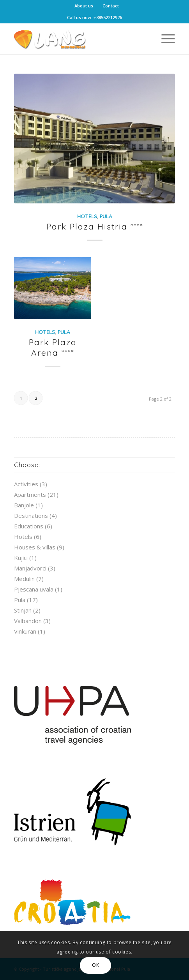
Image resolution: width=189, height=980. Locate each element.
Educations (29, 526)
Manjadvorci (30, 568)
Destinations (31, 516)
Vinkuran (25, 631)
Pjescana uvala (34, 589)
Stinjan (23, 610)
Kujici (21, 558)
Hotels (87, 216)
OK (95, 965)
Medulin (24, 579)
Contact (111, 6)
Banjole (24, 505)
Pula (106, 216)
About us (84, 6)
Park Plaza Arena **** (53, 347)
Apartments (30, 494)
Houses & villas (35, 547)
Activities (26, 484)
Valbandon (28, 621)
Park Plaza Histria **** (95, 226)
